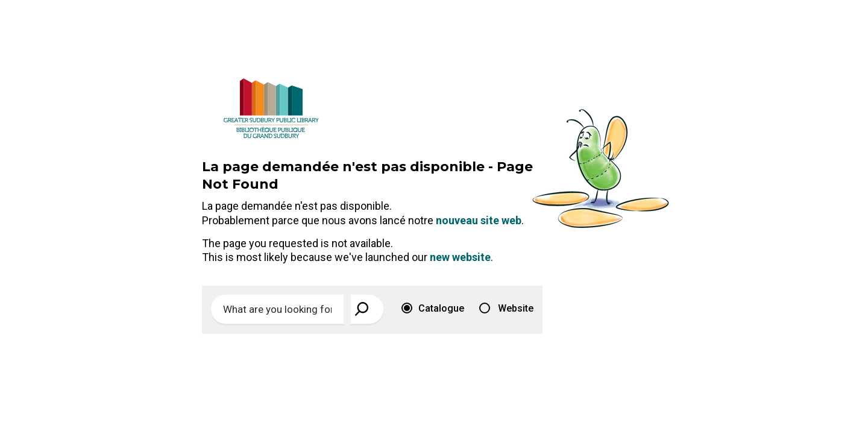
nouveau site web (479, 220)
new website (460, 257)
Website (506, 308)
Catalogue (433, 308)
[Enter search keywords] (277, 309)
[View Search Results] (367, 309)
